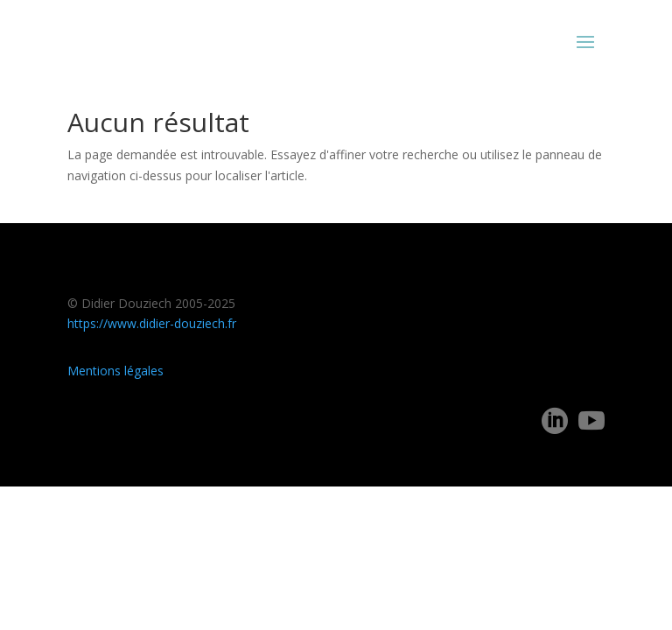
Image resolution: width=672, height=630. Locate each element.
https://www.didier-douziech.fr (152, 323)
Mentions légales (115, 371)
